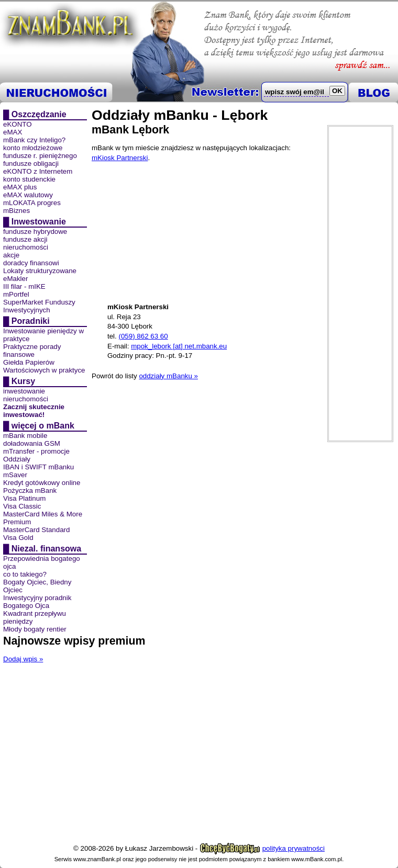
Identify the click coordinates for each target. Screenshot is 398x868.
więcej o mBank (43, 426)
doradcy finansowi (31, 263)
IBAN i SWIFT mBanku (38, 467)
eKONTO (18, 124)
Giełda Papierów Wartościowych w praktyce (44, 366)
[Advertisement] (360, 284)
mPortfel (16, 294)
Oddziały (17, 459)
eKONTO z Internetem (38, 171)
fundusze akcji (25, 239)
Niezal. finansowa (46, 549)
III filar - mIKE (24, 286)
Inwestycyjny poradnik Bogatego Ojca (37, 602)
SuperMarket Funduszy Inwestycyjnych (39, 306)
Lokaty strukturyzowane (40, 271)
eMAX (13, 132)
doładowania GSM (32, 443)
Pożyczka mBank (30, 491)
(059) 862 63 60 (143, 336)
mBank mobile (25, 436)
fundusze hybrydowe (35, 232)
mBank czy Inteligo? (34, 140)
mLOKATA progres (32, 203)
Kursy (23, 381)
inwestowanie (24, 391)
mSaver (15, 475)
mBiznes (16, 211)
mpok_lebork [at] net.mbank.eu (179, 346)
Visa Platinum (24, 498)
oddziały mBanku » (168, 376)
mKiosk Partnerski (120, 158)
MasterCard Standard (36, 530)
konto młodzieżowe (33, 148)
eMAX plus (20, 187)
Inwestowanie (39, 222)
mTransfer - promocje (36, 451)
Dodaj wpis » (23, 659)
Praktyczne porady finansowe (32, 351)
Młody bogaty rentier (35, 629)
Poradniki (31, 321)
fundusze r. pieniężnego (40, 156)
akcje (11, 255)
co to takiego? (25, 574)
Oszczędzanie (39, 114)
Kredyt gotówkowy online (42, 483)
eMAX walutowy (28, 195)
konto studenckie (29, 179)
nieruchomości (26, 247)
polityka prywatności (294, 848)
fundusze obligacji (31, 164)
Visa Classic (22, 506)
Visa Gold (18, 538)
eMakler (15, 279)
